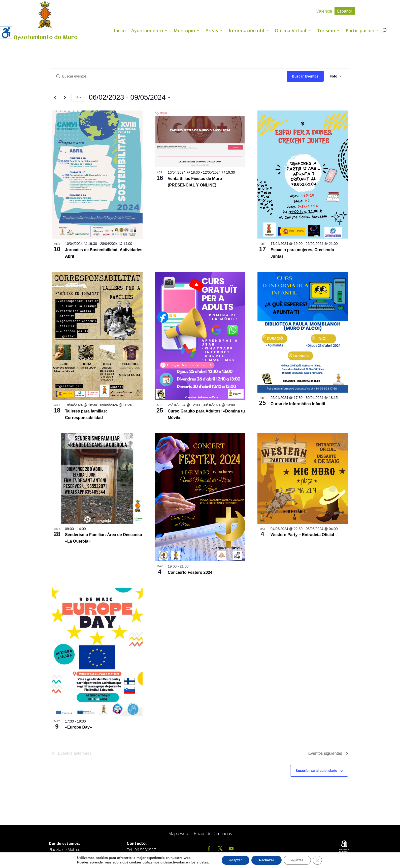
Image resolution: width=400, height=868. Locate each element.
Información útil (246, 31)
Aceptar (238, 860)
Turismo (326, 31)
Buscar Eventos (305, 76)
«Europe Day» (78, 727)
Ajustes (301, 860)
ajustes (204, 862)
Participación (360, 31)
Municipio (184, 31)
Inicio (120, 31)
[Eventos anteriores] (55, 97)
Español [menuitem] (345, 11)
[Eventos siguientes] (65, 97)
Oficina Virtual (291, 31)
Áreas (212, 31)
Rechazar (270, 860)
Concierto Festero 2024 (190, 572)
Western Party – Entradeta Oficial (302, 535)
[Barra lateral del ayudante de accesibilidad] (6, 32)
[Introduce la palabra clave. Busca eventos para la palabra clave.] (170, 76)
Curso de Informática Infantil (298, 404)
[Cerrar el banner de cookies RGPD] (322, 860)
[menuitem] (324, 11)
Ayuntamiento (147, 31)
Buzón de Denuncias (213, 834)
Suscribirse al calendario (316, 771)
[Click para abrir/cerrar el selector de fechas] (129, 97)
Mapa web (178, 834)
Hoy (78, 97)
